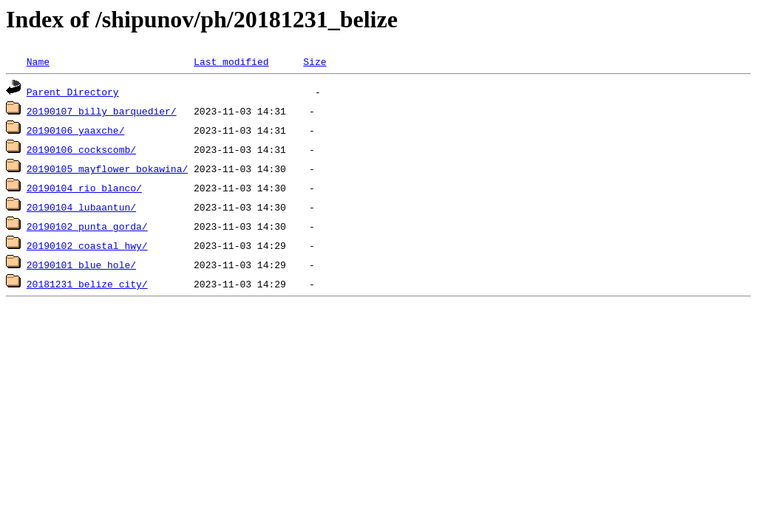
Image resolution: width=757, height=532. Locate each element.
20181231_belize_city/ (87, 284)
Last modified (231, 61)
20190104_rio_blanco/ (84, 188)
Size (315, 61)
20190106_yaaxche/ (76, 130)
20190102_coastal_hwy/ (87, 245)
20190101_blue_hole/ (81, 265)
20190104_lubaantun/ (81, 207)
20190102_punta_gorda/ (87, 226)
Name (38, 61)
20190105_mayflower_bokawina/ (107, 168)
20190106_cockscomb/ (81, 149)
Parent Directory (73, 92)
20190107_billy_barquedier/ (102, 111)
